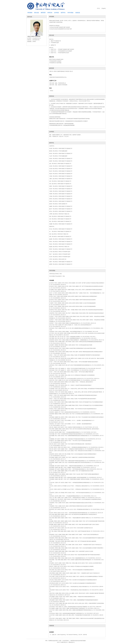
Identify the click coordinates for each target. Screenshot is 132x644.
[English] (104, 8)
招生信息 (37, 13)
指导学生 (63, 13)
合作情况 (56, 13)
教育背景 (43, 13)
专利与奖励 (70, 13)
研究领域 (30, 13)
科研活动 (50, 13)
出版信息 (78, 13)
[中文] (98, 8)
